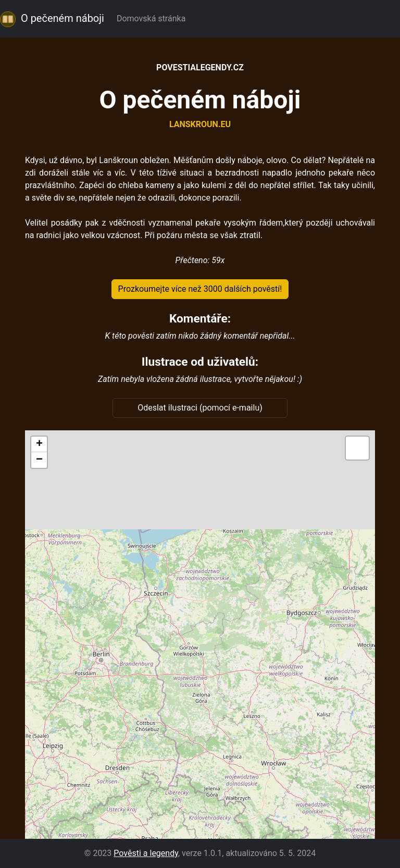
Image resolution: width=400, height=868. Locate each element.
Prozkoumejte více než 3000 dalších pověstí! (200, 289)
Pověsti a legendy (146, 853)
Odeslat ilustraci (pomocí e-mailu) (200, 408)
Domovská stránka (153, 18)
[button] (39, 444)
